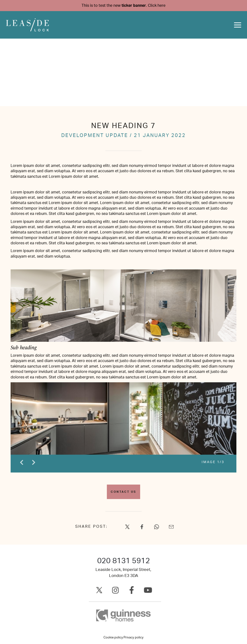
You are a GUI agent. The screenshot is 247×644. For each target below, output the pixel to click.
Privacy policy (134, 638)
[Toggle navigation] (238, 25)
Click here (157, 6)
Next (34, 462)
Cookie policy (113, 638)
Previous (21, 462)
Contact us (123, 492)
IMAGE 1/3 (213, 462)
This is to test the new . (123, 6)
